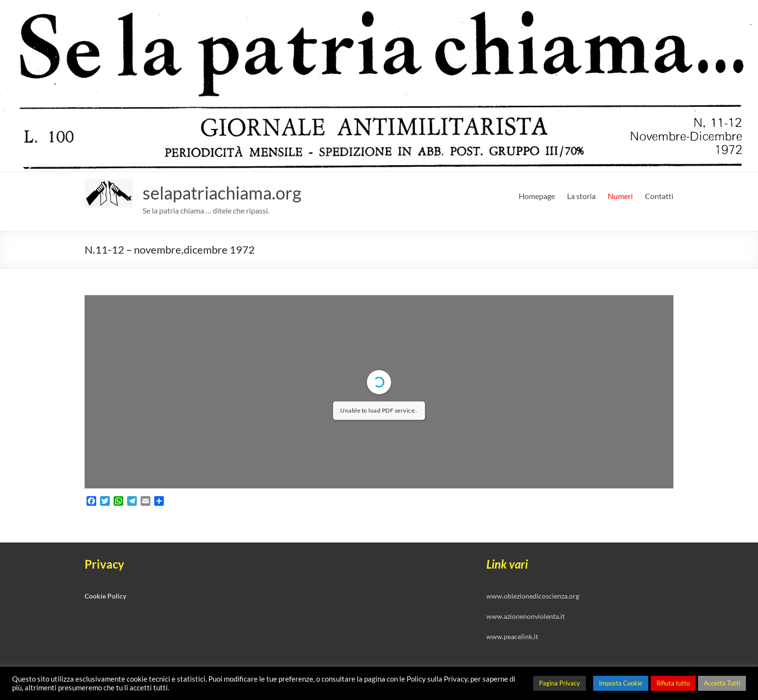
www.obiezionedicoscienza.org (533, 596)
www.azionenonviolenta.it (525, 616)
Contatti (659, 196)
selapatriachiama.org (222, 193)
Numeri (620, 196)
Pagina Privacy (560, 683)
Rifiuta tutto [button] (673, 683)
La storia (581, 196)
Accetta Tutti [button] (722, 683)
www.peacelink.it (512, 636)
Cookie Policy (105, 596)
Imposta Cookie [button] (621, 683)
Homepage (537, 196)
